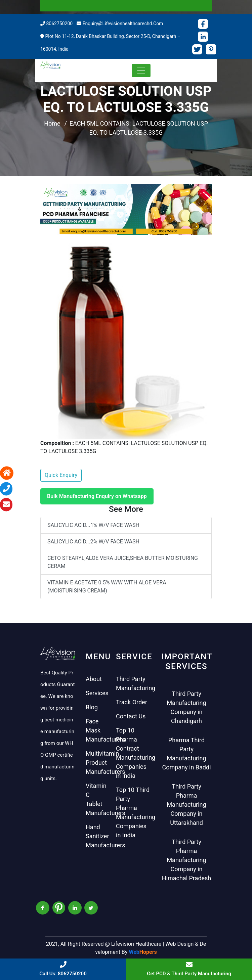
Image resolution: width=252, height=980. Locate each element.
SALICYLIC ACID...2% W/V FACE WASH (93, 542)
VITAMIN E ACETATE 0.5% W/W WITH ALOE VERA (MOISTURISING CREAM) (107, 587)
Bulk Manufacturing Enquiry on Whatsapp (97, 496)
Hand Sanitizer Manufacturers (106, 836)
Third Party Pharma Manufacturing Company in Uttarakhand (186, 805)
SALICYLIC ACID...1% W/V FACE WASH (93, 525)
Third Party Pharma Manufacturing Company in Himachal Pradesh (187, 860)
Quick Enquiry (61, 475)
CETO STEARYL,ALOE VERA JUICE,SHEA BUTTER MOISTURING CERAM (123, 562)
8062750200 (59, 24)
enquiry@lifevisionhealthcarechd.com (123, 24)
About (94, 679)
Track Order (132, 702)
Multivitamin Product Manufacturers (106, 763)
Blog (92, 707)
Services (97, 693)
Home (52, 123)
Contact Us (131, 716)
